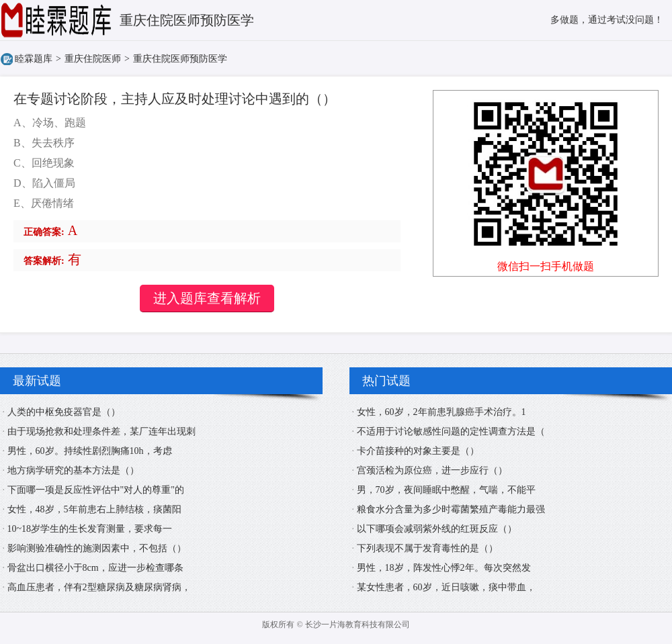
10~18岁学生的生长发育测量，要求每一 (90, 529)
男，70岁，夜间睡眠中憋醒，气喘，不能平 (446, 490)
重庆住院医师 (93, 59)
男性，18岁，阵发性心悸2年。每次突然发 (444, 568)
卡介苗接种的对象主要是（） (418, 451)
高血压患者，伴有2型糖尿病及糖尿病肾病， (99, 587)
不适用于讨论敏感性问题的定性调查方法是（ (451, 431)
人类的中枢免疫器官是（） (64, 412)
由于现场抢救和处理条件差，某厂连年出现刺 (101, 431)
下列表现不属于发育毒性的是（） (427, 548)
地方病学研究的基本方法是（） (73, 470)
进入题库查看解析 (207, 298)
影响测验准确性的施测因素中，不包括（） (97, 548)
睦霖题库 (34, 59)
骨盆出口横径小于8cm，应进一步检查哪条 (95, 568)
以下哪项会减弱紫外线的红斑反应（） (437, 529)
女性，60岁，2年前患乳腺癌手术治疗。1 (442, 412)
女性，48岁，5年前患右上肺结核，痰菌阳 (94, 509)
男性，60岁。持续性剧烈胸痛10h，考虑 (90, 451)
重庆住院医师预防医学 (180, 59)
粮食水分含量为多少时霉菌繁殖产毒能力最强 (451, 509)
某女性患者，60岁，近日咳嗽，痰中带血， (446, 587)
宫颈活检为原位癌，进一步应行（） (432, 470)
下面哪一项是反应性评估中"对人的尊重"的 (96, 490)
